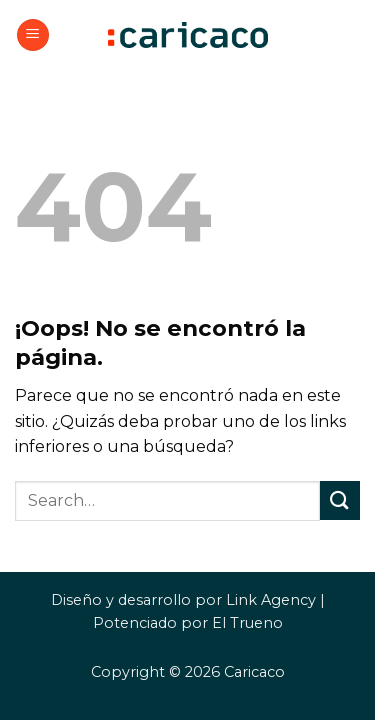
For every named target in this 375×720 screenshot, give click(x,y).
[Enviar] (340, 500)
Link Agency (271, 600)
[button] (33, 35)
